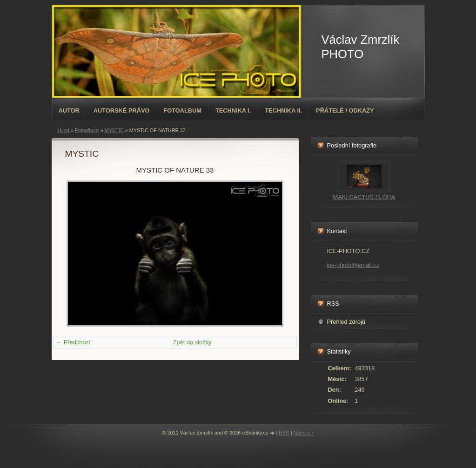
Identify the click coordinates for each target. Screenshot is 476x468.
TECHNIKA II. (283, 110)
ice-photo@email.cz (353, 265)
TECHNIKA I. (233, 110)
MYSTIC (114, 130)
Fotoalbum (182, 110)
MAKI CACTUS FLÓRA (364, 197)
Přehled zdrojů (346, 322)
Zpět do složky (192, 342)
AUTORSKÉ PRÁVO (122, 110)
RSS (284, 433)
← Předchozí (74, 342)
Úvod (64, 130)
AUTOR (69, 110)
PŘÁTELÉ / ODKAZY (345, 110)
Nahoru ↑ (303, 433)
